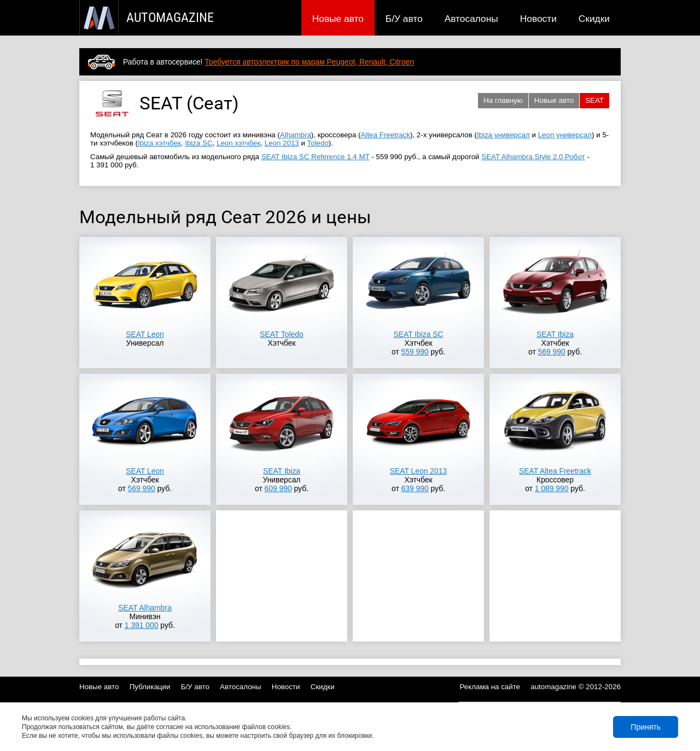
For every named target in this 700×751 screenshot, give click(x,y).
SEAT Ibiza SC (418, 334)
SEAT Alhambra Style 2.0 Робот (533, 157)
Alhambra (296, 135)
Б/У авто (404, 19)
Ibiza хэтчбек (159, 143)
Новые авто (338, 19)
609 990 (278, 488)
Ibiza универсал (503, 135)
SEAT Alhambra (145, 608)
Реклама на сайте (490, 687)
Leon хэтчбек (238, 143)
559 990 (415, 352)
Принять (646, 727)
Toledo (318, 143)
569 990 (552, 352)
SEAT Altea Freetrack (555, 471)
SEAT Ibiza (555, 334)
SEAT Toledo (281, 334)
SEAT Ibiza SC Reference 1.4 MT (316, 157)
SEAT (594, 100)
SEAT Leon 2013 (418, 471)
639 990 (415, 488)
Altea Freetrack (386, 135)
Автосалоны (471, 19)
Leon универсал (565, 135)
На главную (503, 100)
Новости (538, 19)
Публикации (150, 687)
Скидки (594, 19)
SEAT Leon (145, 334)
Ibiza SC (199, 143)
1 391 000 (142, 625)
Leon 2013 (282, 143)
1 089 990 (552, 488)
